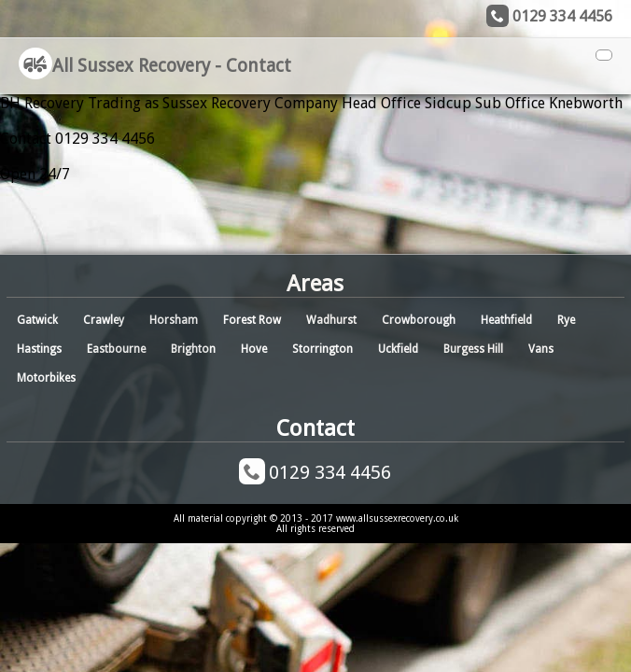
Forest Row (252, 320)
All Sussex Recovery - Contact (155, 66)
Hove (254, 349)
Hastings (39, 349)
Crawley (104, 320)
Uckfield (398, 349)
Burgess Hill (473, 349)
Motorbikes (46, 378)
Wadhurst (331, 320)
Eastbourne (116, 349)
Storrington (323, 349)
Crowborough (419, 320)
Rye (566, 320)
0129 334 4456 (562, 16)
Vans (541, 349)
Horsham (174, 320)
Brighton (193, 349)
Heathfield (506, 320)
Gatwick (37, 320)
